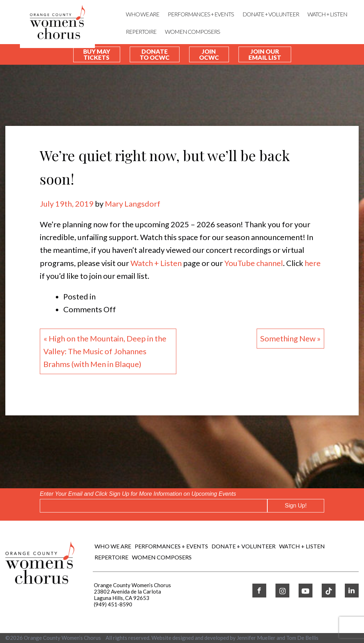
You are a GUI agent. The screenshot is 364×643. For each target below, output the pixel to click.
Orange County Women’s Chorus (62, 638)
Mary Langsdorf (133, 204)
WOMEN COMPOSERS (192, 31)
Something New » (290, 338)
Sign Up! (296, 506)
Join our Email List (265, 54)
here (313, 263)
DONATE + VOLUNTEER (271, 14)
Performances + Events (201, 14)
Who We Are (143, 14)
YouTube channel (254, 263)
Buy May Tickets (97, 54)
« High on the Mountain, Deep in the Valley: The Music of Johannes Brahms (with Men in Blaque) (105, 351)
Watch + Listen (156, 263)
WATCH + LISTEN (327, 14)
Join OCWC (209, 54)
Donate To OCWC (155, 54)
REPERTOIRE (141, 31)
